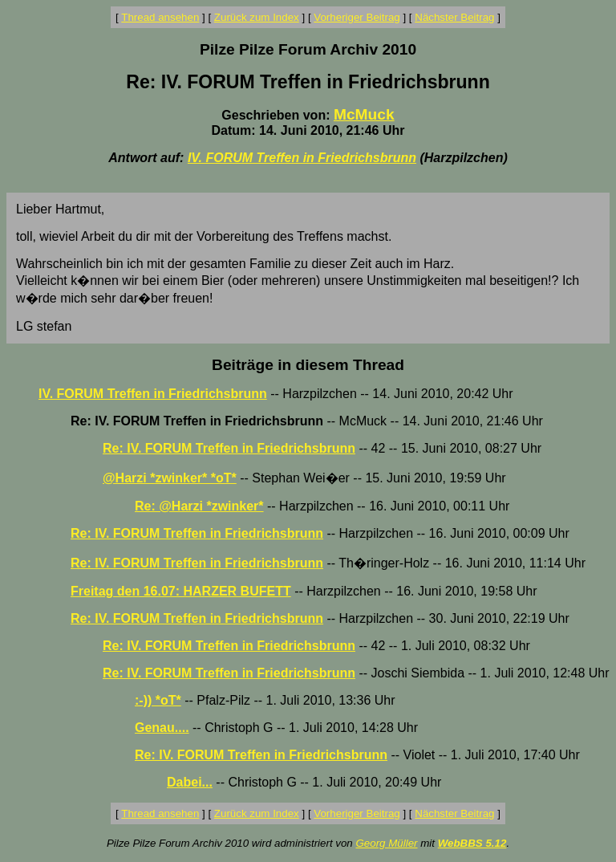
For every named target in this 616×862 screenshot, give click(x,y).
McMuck (364, 114)
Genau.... (162, 728)
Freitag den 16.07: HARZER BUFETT (181, 591)
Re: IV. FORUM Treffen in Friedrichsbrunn (229, 448)
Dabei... (190, 782)
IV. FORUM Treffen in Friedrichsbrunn (302, 158)
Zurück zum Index (257, 17)
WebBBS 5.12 (472, 843)
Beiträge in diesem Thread (308, 365)
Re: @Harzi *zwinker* (199, 506)
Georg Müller (386, 843)
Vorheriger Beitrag (357, 17)
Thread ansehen (160, 17)
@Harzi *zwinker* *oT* (170, 478)
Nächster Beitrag (454, 17)
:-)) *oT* (158, 700)
